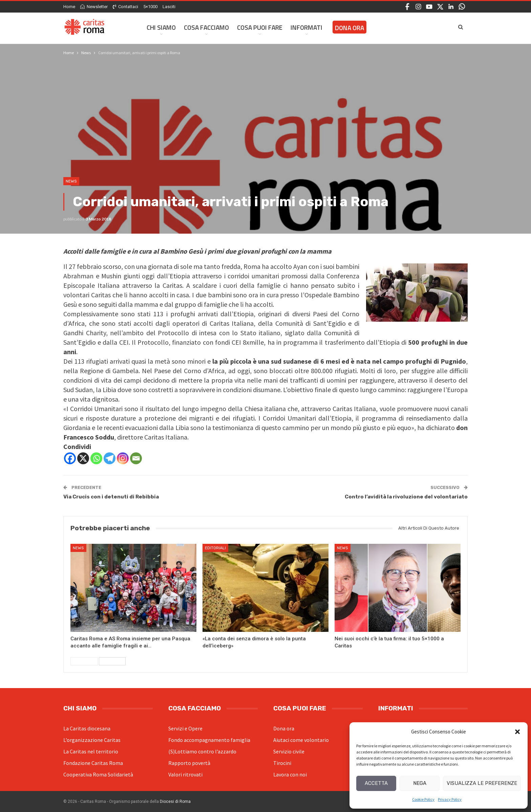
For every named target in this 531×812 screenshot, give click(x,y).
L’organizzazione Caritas (92, 740)
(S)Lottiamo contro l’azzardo (202, 751)
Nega (420, 783)
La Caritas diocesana (87, 728)
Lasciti (169, 7)
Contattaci (125, 7)
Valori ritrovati (185, 774)
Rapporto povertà (189, 763)
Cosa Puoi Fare (260, 27)
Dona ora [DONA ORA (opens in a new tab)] (349, 28)
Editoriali (215, 548)
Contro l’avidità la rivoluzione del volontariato (406, 497)
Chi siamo (161, 27)
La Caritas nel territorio (91, 751)
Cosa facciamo (206, 27)
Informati (306, 27)
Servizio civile (289, 751)
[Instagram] (123, 458)
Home (69, 7)
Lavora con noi (290, 774)
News (71, 181)
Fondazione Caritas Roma (93, 763)
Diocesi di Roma (175, 802)
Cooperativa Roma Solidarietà (98, 774)
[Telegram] (110, 458)
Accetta (376, 783)
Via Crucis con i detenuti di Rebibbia (111, 497)
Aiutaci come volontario (301, 740)
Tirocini (282, 763)
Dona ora (284, 728)
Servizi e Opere (185, 728)
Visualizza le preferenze (482, 783)
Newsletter (94, 7)
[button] (517, 732)
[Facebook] (70, 458)
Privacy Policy (450, 799)
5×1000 (150, 7)
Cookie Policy (423, 799)
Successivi (112, 661)
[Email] (136, 458)
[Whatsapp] (96, 458)
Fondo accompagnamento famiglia (209, 740)
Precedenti (84, 661)
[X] (83, 458)
